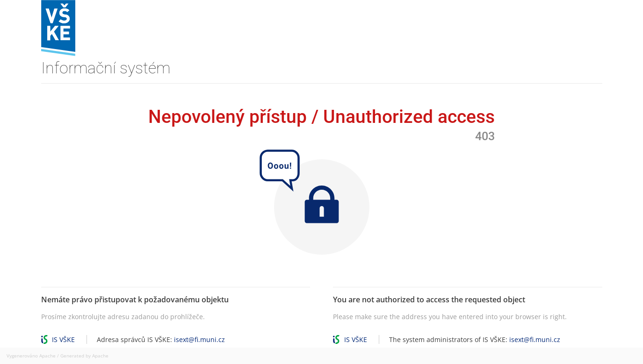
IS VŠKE (63, 339)
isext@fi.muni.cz (199, 339)
